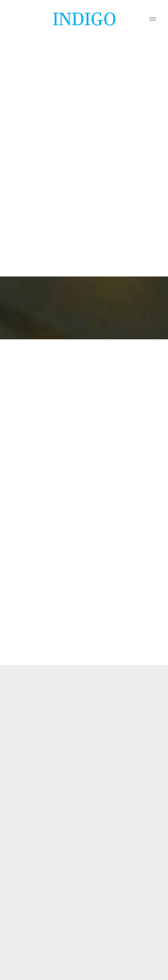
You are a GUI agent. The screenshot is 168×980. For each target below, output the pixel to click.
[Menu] (153, 19)
